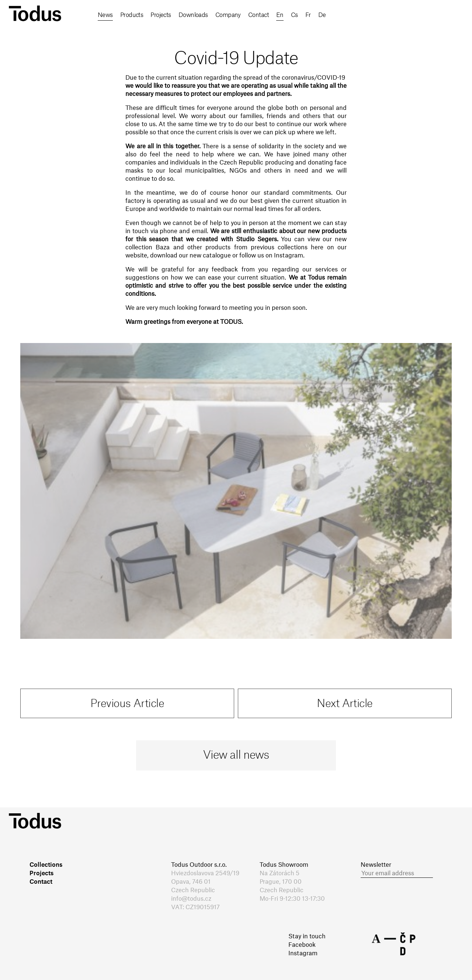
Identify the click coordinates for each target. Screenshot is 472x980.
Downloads (197, 15)
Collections (46, 865)
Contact (265, 15)
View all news (236, 755)
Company (233, 15)
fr (392, 15)
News (105, 15)
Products (133, 15)
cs (377, 15)
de (407, 15)
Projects (163, 15)
